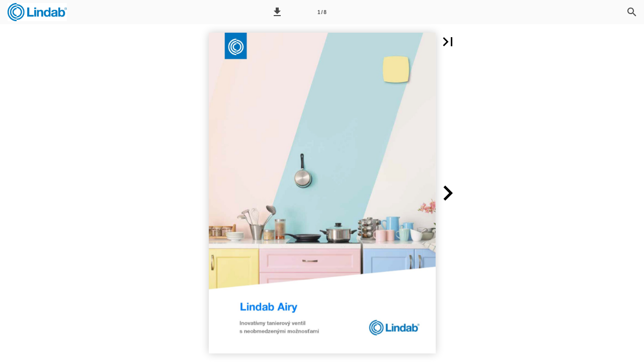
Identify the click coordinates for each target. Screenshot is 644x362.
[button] (277, 12)
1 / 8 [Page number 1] (322, 12)
